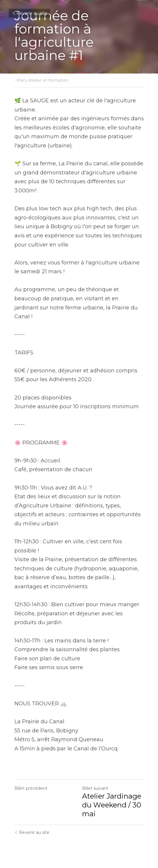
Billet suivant (95, 788)
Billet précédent (31, 788)
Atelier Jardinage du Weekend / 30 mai (112, 805)
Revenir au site (29, 13)
